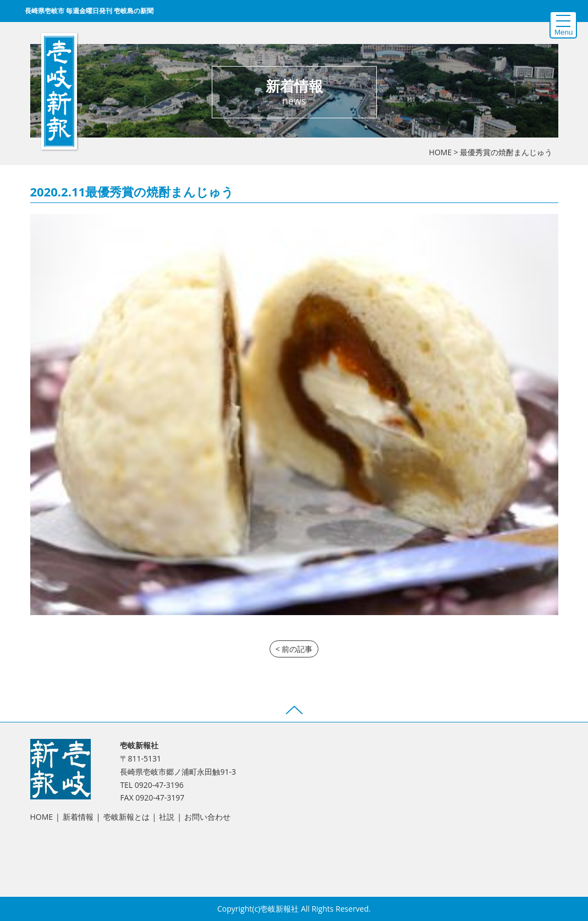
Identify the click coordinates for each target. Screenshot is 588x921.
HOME (441, 152)
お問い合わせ (207, 817)
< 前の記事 (294, 649)
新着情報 (78, 817)
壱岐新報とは (127, 817)
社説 (167, 817)
